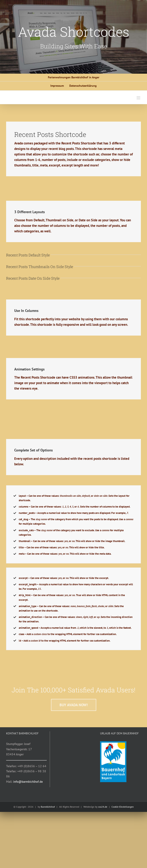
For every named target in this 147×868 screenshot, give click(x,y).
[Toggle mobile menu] (139, 98)
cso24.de (103, 807)
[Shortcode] (73, 37)
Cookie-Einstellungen (123, 807)
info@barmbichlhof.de (28, 782)
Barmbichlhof (48, 807)
